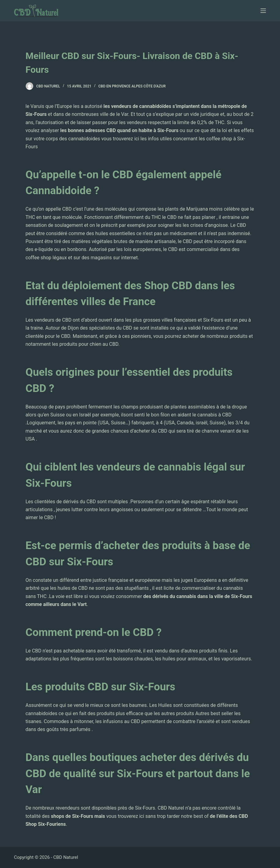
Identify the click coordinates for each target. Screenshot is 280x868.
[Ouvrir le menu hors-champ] (263, 11)
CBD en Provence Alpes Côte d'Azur (132, 86)
